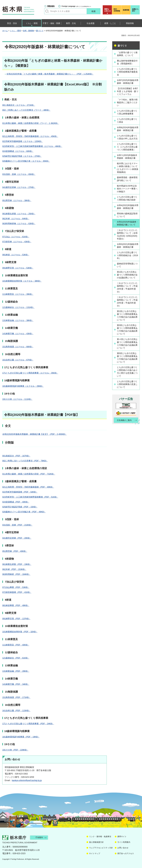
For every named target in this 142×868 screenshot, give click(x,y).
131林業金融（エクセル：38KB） (18, 320)
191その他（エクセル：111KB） (17, 399)
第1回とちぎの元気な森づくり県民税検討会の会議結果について (127, 278)
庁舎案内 (40, 837)
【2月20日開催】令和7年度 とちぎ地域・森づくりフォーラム (128, 91)
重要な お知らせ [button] (108, 10)
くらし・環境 (15, 31)
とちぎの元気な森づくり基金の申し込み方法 (127, 137)
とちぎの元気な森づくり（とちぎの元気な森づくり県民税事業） (127, 147)
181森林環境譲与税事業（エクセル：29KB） (23, 386)
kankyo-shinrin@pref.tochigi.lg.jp (27, 780)
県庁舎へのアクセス (126, 853)
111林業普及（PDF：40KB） (16, 645)
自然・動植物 (28, 31)
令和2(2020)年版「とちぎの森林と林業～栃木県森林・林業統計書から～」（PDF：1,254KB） (50, 74)
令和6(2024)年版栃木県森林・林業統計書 (127, 129)
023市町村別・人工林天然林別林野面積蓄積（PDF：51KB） (30, 497)
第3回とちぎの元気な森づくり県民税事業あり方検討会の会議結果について (127, 333)
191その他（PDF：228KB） (15, 750)
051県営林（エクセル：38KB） (17, 201)
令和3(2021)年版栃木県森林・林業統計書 (127, 249)
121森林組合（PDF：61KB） (16, 658)
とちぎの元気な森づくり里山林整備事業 (127, 112)
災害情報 (117, 10)
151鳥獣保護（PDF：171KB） (16, 697)
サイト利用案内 (124, 842)
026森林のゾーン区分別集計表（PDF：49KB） (24, 512)
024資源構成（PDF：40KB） (16, 502)
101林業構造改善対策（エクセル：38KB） (22, 281)
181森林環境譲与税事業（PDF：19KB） (21, 737)
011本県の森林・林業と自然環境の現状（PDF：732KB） (29, 474)
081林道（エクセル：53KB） (16, 255)
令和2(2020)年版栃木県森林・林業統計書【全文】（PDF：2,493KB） (35, 434)
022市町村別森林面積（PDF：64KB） (20, 492)
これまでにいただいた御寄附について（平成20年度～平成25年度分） (127, 305)
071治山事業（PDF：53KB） (16, 587)
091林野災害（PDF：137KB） (16, 619)
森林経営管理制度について (127, 268)
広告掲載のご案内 (124, 424)
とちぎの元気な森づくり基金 (127, 121)
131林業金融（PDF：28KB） (16, 671)
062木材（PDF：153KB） (14, 569)
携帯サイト (122, 837)
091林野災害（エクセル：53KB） (18, 268)
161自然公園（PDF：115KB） (16, 711)
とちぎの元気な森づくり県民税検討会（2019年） (127, 258)
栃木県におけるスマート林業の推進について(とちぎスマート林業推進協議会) (128, 168)
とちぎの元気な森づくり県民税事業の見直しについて (127, 388)
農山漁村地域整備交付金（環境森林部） (127, 62)
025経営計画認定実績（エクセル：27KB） (22, 156)
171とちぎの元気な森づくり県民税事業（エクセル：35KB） (30, 373)
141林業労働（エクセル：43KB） (18, 334)
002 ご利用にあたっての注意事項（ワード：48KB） (26, 110)
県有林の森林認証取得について (127, 215)
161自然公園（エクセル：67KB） (18, 360)
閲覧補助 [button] (51, 6)
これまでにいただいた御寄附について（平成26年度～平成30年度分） (127, 291)
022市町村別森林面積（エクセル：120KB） (23, 141)
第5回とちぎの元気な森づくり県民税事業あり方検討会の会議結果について (127, 361)
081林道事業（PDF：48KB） (16, 605)
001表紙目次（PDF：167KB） (16, 456)
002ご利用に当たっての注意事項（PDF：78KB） (25, 461)
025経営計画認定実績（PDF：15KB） (20, 507)
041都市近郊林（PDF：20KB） (17, 538)
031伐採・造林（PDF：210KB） (17, 525)
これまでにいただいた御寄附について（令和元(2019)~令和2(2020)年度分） (127, 238)
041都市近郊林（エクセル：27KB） (19, 187)
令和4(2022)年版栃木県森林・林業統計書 (127, 207)
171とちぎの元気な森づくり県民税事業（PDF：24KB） (28, 724)
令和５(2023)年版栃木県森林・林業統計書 (127, 157)
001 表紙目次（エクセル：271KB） (19, 105)
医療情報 (126, 10)
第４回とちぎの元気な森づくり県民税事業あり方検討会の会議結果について (127, 347)
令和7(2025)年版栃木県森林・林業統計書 (127, 82)
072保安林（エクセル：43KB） (17, 242)
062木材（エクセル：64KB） (16, 219)
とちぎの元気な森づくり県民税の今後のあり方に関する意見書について (127, 375)
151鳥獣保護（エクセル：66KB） (18, 347)
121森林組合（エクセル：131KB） (18, 307)
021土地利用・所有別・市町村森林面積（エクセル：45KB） (30, 136)
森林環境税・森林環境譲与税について (127, 179)
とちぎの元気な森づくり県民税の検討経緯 (127, 199)
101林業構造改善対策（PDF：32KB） (20, 632)
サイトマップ (95, 853)
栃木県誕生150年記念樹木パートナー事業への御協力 (127, 189)
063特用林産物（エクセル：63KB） (19, 224)
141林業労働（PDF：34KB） (16, 684)
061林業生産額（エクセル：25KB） (19, 214)
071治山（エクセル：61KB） (16, 237)
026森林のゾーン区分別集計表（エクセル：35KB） (26, 161)
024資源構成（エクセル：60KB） (18, 151)
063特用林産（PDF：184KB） (16, 574)
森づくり (40, 31)
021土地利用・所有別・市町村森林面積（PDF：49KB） (28, 487)
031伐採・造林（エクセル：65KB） (19, 174)
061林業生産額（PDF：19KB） (17, 564)
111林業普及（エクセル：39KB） (18, 294)
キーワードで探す (47, 11)
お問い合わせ (123, 848)
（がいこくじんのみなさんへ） (77, 6)
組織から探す (135, 10)
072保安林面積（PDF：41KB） (17, 592)
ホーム (5, 31)
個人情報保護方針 (96, 842)
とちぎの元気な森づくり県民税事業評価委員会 (127, 72)
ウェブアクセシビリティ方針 (101, 848)
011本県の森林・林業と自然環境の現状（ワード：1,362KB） (31, 123)
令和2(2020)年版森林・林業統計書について (127, 225)
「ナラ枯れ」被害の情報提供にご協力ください (127, 103)
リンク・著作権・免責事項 (100, 837)
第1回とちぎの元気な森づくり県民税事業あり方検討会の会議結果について (127, 319)
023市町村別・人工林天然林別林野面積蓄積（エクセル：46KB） (32, 146)
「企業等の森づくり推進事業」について (127, 54)
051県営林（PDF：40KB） (15, 551)
